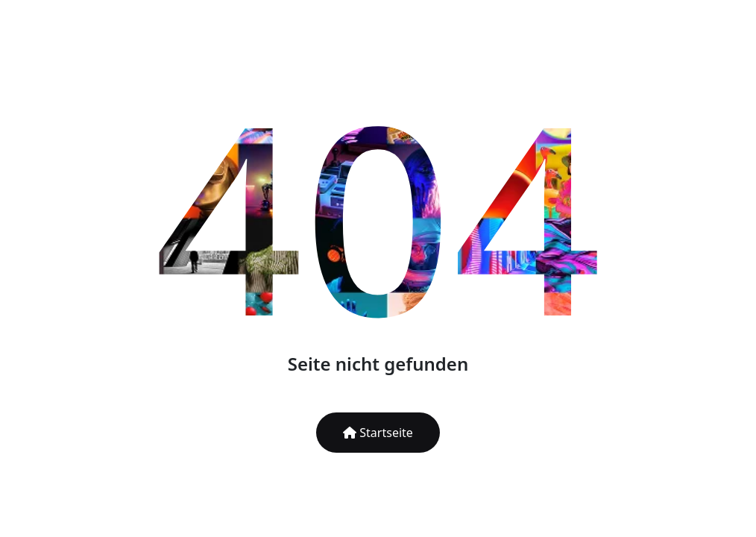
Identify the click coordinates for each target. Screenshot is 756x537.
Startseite (378, 433)
